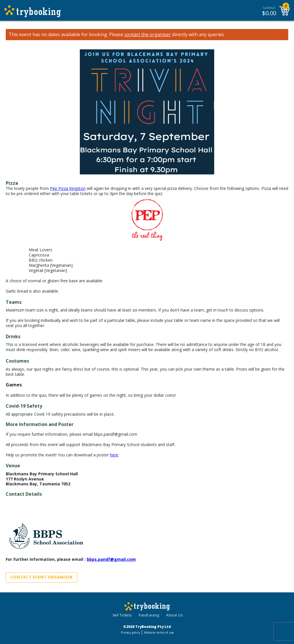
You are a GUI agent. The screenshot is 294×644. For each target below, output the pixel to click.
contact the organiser (148, 35)
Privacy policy (130, 633)
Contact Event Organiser (41, 577)
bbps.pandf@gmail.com (111, 559)
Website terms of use (159, 633)
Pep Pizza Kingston (68, 188)
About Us (174, 615)
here (114, 455)
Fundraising (149, 615)
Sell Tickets (122, 615)
